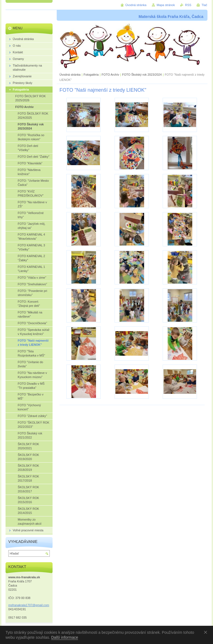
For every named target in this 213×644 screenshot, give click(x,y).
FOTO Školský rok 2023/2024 (142, 75)
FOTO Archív (111, 75)
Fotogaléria (91, 75)
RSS (188, 5)
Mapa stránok (166, 5)
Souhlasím (207, 632)
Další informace (65, 637)
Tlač (204, 5)
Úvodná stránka (70, 75)
